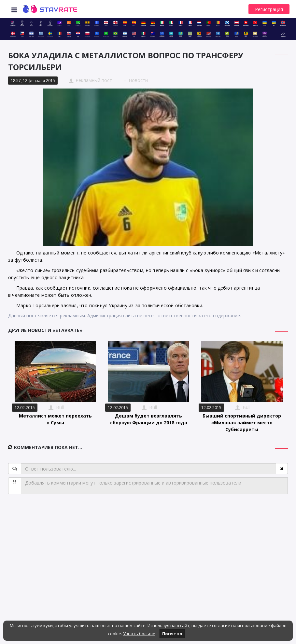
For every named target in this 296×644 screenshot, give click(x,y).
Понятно (172, 634)
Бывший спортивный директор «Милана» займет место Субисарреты (242, 423)
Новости (138, 80)
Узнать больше (139, 634)
